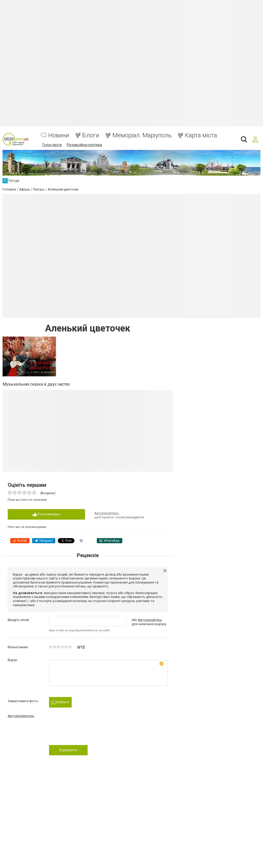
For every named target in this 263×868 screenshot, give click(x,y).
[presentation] (88, 733)
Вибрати (60, 702)
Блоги (91, 135)
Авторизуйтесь (107, 513)
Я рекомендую (46, 514)
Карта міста (201, 135)
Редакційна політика (84, 145)
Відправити (68, 750)
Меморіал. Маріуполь (142, 135)
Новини (59, 135)
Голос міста (52, 145)
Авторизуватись (21, 716)
